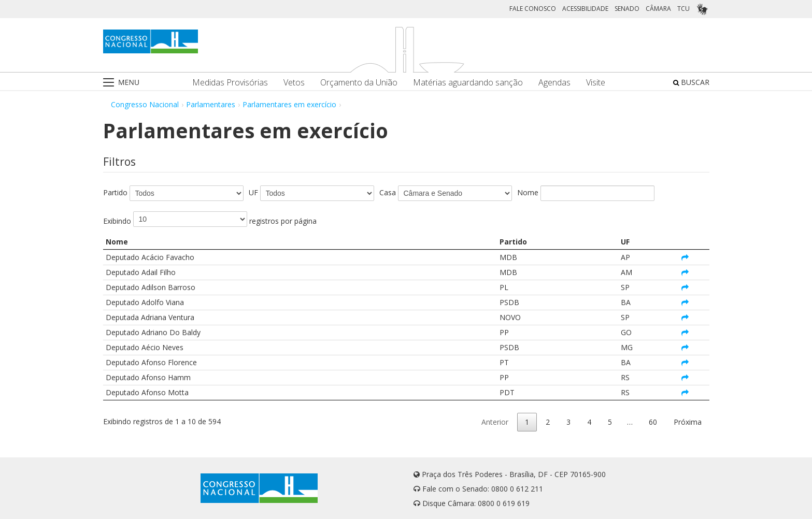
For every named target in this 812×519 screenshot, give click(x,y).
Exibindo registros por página (210, 219)
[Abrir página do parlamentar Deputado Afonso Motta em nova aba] (685, 392)
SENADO (627, 9)
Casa (388, 192)
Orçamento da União (359, 83)
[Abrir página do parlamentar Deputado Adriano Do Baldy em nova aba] (685, 332)
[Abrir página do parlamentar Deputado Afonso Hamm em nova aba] (685, 377)
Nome (528, 192)
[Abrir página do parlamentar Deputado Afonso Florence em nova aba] (685, 362)
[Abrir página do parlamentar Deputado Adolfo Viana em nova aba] (685, 302)
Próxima (688, 422)
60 (653, 422)
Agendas (554, 83)
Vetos (294, 83)
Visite (596, 83)
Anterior (495, 422)
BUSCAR (691, 82)
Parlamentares (211, 104)
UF (253, 192)
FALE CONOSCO (533, 9)
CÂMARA (658, 9)
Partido (115, 192)
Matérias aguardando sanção (468, 83)
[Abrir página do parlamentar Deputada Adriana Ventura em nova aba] (685, 317)
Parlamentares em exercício (289, 104)
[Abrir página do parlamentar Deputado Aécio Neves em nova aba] (685, 347)
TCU (683, 9)
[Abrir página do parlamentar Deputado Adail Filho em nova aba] (685, 272)
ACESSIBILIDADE (585, 9)
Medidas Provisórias (230, 83)
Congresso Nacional (145, 104)
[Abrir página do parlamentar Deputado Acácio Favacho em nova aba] (685, 257)
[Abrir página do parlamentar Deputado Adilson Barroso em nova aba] (685, 287)
